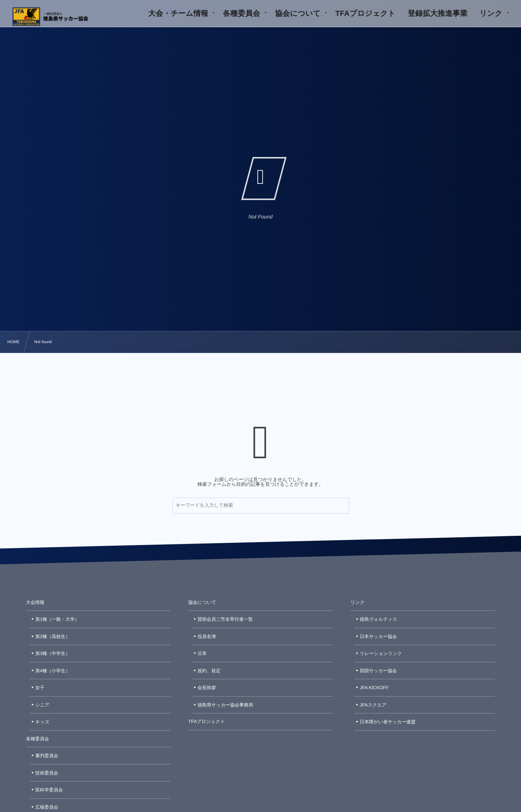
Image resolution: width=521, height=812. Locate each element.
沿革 (202, 653)
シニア (42, 705)
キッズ (42, 722)
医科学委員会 (49, 790)
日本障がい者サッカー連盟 (388, 722)
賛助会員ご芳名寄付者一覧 (225, 619)
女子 (40, 688)
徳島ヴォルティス (379, 619)
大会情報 (35, 602)
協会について (202, 602)
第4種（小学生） (53, 671)
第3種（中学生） (53, 653)
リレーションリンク (381, 653)
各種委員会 (38, 739)
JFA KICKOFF (374, 688)
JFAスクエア (373, 705)
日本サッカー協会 (379, 637)
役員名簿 (207, 637)
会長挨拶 (207, 688)
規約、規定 (209, 671)
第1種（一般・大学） (57, 619)
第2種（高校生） (53, 637)
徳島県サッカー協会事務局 (225, 705)
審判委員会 (47, 756)
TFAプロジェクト (207, 722)
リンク (357, 602)
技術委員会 (47, 773)
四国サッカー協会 (379, 671)
